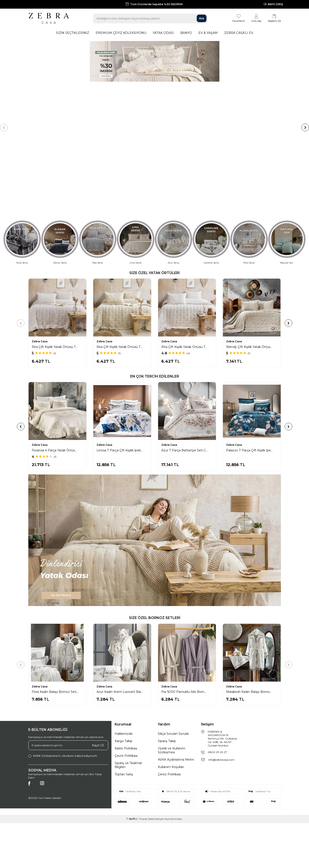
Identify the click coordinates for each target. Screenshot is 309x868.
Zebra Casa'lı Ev (239, 33)
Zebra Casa (40, 265)
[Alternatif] (155, 464)
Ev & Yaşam (208, 33)
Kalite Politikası (126, 672)
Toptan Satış (124, 698)
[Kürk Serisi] (22, 166)
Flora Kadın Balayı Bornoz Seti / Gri (57, 616)
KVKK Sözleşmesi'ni (47, 679)
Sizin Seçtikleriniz (73, 33)
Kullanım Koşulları (171, 691)
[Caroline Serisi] (211, 166)
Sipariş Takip (167, 665)
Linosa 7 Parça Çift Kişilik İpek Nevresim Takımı (251, 374)
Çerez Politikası (169, 698)
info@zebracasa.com (221, 683)
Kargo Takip (124, 665)
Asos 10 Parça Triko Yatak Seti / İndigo (57, 374)
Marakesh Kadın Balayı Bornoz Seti (251, 616)
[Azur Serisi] (174, 166)
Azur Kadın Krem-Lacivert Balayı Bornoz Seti (122, 616)
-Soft (131, 743)
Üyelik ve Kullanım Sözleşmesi (172, 674)
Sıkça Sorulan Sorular (173, 657)
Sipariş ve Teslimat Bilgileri (128, 689)
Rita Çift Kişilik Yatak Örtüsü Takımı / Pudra (57, 271)
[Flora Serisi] (249, 166)
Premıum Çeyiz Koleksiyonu (121, 33)
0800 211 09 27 (217, 676)
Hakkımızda (124, 657)
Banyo (186, 33)
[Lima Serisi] (135, 166)
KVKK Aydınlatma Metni (176, 683)
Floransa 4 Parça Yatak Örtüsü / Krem (186, 374)
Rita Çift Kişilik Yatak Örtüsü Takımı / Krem (186, 271)
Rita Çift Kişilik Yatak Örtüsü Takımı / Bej (122, 271)
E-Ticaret (142, 743)
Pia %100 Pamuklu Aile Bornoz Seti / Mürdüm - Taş (186, 616)
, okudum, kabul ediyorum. (63, 680)
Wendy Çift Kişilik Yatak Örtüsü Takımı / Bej (251, 271)
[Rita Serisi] (98, 166)
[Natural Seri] (287, 166)
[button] (4, 89)
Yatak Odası (163, 33)
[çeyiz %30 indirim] (154, 89)
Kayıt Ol (98, 669)
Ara (201, 18)
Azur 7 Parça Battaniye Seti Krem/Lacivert (122, 374)
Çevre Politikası (126, 679)
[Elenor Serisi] (60, 166)
